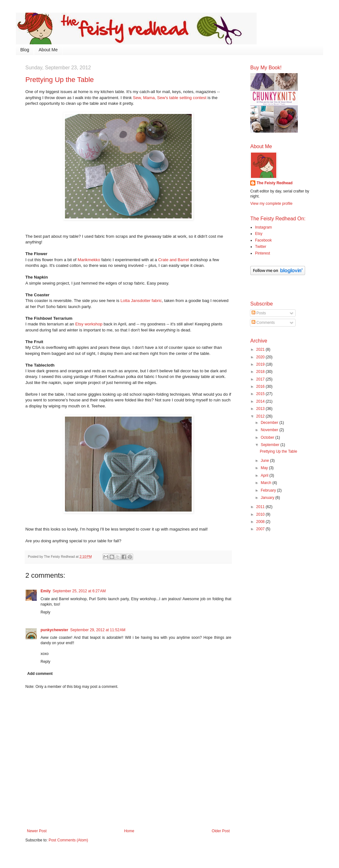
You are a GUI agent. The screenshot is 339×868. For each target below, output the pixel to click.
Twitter (261, 247)
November (270, 430)
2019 (261, 364)
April (265, 475)
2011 (261, 507)
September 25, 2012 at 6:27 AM (79, 591)
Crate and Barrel (173, 260)
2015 (261, 394)
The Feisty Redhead (275, 183)
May (265, 468)
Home (129, 831)
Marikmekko (89, 260)
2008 (261, 522)
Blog (25, 50)
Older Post (221, 831)
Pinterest (262, 253)
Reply (45, 612)
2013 (261, 409)
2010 (261, 514)
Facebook (263, 240)
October (268, 437)
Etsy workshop (89, 324)
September (271, 445)
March (267, 483)
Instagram (263, 227)
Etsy (259, 234)
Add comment (40, 674)
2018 (261, 372)
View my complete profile (271, 204)
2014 (261, 401)
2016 (261, 387)
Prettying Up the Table (278, 451)
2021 (261, 349)
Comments (263, 323)
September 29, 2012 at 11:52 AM (98, 630)
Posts (259, 313)
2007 (261, 529)
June (265, 461)
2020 (261, 357)
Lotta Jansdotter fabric (141, 301)
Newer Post (37, 831)
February (269, 490)
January (268, 498)
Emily (46, 591)
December (270, 423)
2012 (261, 416)
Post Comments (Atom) (68, 840)
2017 (261, 379)
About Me (48, 50)
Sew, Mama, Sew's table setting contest (169, 98)
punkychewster (54, 630)
